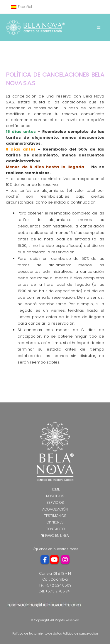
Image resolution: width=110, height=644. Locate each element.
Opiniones (55, 522)
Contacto (55, 529)
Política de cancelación (80, 634)
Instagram (65, 559)
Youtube (54, 559)
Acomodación (55, 509)
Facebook (45, 559)
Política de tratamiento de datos (37, 634)
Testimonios (55, 516)
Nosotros (55, 496)
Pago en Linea (55, 536)
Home (55, 489)
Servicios (55, 503)
